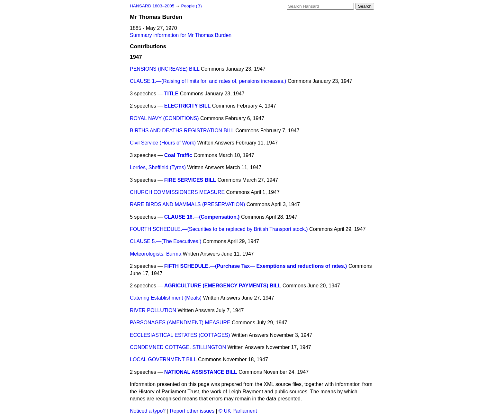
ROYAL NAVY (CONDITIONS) (164, 118)
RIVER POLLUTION (153, 310)
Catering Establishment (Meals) (166, 298)
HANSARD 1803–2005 (152, 6)
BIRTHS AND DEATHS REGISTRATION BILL (182, 131)
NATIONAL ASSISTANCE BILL (201, 372)
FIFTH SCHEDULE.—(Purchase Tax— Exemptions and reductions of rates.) (256, 266)
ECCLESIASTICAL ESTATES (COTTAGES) (180, 335)
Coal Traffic (178, 155)
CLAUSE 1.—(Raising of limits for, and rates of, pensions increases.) (208, 81)
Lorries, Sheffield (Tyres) (158, 167)
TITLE (171, 94)
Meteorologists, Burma (156, 254)
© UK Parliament (238, 411)
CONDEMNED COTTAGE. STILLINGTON (178, 347)
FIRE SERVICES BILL (190, 180)
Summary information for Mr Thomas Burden (181, 35)
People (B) (191, 6)
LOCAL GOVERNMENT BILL (163, 359)
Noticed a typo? (148, 411)
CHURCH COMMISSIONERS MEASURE (177, 192)
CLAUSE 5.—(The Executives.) (166, 241)
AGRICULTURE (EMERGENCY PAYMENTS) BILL (223, 286)
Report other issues (192, 411)
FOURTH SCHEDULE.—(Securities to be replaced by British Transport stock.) (219, 229)
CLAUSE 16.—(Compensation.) (202, 217)
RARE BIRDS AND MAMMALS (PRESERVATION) (187, 204)
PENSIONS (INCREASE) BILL (165, 69)
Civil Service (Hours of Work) (163, 143)
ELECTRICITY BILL (188, 106)
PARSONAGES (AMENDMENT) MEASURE (180, 323)
